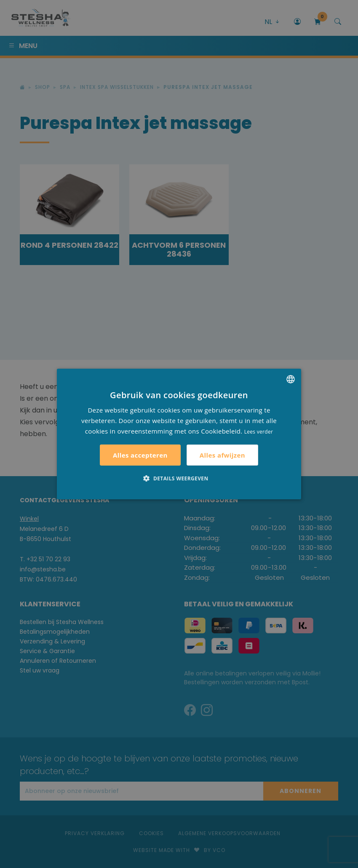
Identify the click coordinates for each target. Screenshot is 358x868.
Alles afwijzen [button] (222, 455)
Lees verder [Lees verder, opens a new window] (259, 431)
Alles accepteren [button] (140, 455)
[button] (179, 478)
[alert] (179, 434)
